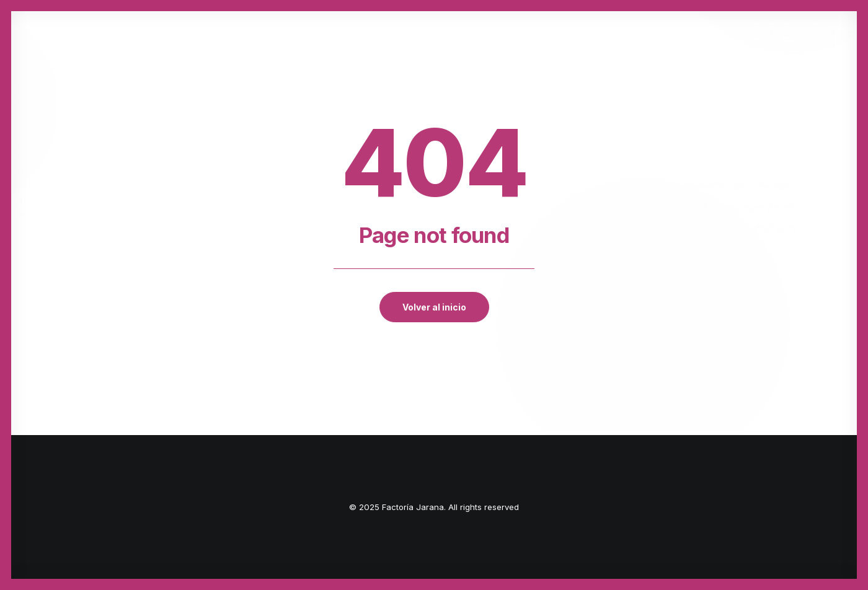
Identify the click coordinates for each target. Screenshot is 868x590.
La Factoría (334, 38)
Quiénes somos (256, 38)
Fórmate (402, 38)
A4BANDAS (538, 38)
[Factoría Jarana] (68, 38)
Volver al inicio (434, 307)
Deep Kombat (469, 38)
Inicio (193, 38)
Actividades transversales (638, 38)
